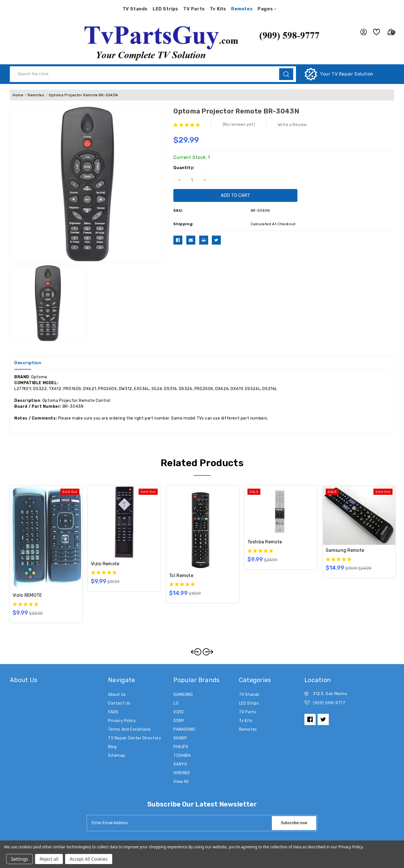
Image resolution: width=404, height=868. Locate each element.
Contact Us (119, 703)
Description (28, 363)
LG (176, 703)
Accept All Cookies (89, 859)
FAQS (113, 712)
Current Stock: (192, 157)
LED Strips (165, 9)
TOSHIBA (182, 756)
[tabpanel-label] (180, 823)
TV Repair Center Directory (135, 738)
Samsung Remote (345, 550)
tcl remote (181, 576)
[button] (202, 41)
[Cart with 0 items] (388, 32)
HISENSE (182, 773)
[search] (286, 74)
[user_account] (361, 32)
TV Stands (135, 9)
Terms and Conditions (129, 729)
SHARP (180, 738)
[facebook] (310, 719)
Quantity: (184, 168)
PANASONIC (184, 729)
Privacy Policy (122, 721)
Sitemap (116, 756)
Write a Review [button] (292, 125)
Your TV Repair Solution (347, 74)
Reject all (49, 859)
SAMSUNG (183, 695)
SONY (179, 721)
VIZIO (178, 712)
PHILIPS (181, 747)
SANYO (180, 764)
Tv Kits (218, 9)
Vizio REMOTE (27, 595)
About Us (117, 695)
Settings (19, 859)
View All (181, 782)
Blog (112, 747)
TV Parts (194, 9)
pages (267, 9)
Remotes (242, 9)
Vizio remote (105, 564)
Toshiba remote (265, 542)
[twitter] (323, 719)
